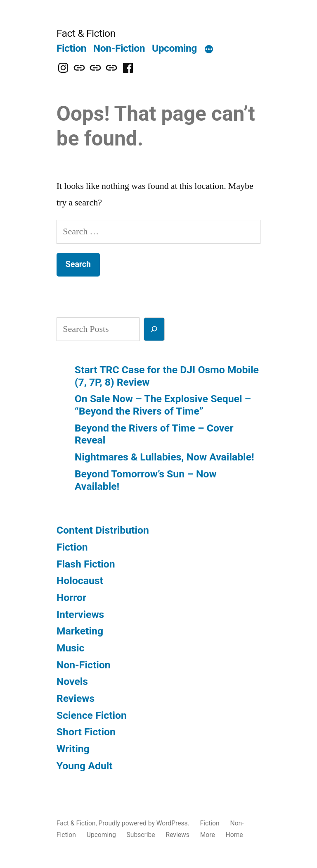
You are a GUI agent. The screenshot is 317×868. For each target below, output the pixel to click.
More (208, 835)
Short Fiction (86, 732)
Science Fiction (92, 715)
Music (71, 648)
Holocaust (80, 581)
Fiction (71, 48)
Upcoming (174, 48)
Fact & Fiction (86, 33)
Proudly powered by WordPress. (144, 823)
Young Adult (85, 766)
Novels (72, 681)
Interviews (80, 614)
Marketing (80, 631)
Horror (71, 597)
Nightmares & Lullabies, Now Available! (164, 457)
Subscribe (141, 835)
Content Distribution (103, 530)
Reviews (76, 698)
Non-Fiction (119, 48)
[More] (209, 50)
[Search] (154, 329)
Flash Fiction (86, 564)
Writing (73, 749)
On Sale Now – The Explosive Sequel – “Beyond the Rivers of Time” (163, 405)
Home (234, 835)
